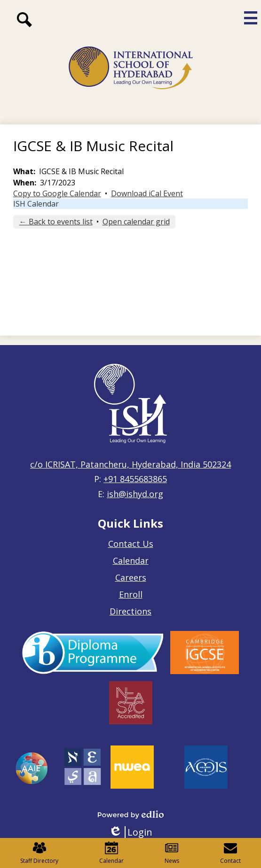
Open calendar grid (136, 222)
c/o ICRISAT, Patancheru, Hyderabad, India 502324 (130, 464)
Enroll (131, 594)
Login (130, 832)
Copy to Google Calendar (57, 193)
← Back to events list (56, 222)
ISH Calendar (36, 204)
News (172, 853)
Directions (130, 611)
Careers (131, 577)
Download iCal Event (147, 193)
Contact (230, 853)
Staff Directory (39, 853)
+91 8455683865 (135, 479)
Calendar (131, 561)
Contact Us (131, 544)
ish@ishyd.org (135, 494)
